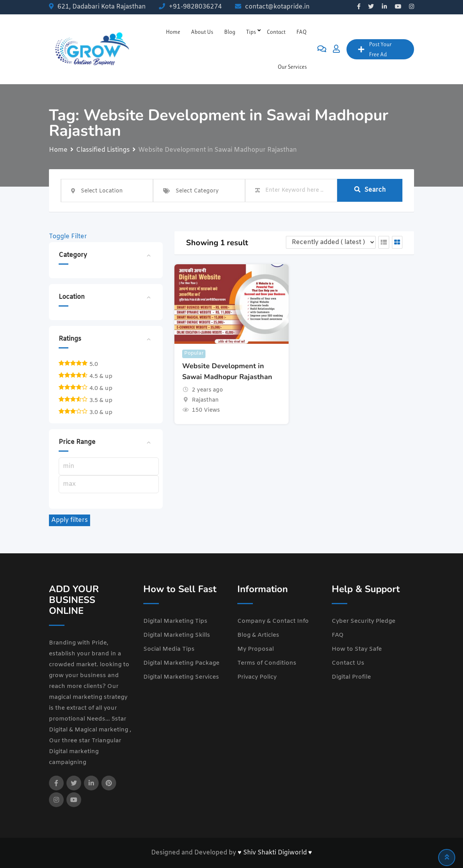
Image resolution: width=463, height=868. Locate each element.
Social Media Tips (169, 649)
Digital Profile (351, 677)
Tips (251, 32)
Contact (276, 32)
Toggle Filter (68, 236)
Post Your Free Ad (375, 49)
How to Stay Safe (357, 649)
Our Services (292, 67)
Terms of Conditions (267, 663)
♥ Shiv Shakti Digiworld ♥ (275, 853)
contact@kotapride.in (277, 7)
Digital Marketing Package (181, 663)
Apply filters (70, 520)
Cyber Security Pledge (364, 621)
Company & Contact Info (273, 621)
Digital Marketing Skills (177, 635)
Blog (230, 32)
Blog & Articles (258, 635)
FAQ (302, 32)
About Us (202, 32)
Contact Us (348, 663)
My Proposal (256, 649)
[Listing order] (331, 242)
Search (370, 190)
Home (173, 32)
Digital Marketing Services (181, 677)
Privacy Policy (257, 677)
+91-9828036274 (195, 7)
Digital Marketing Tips (175, 621)
